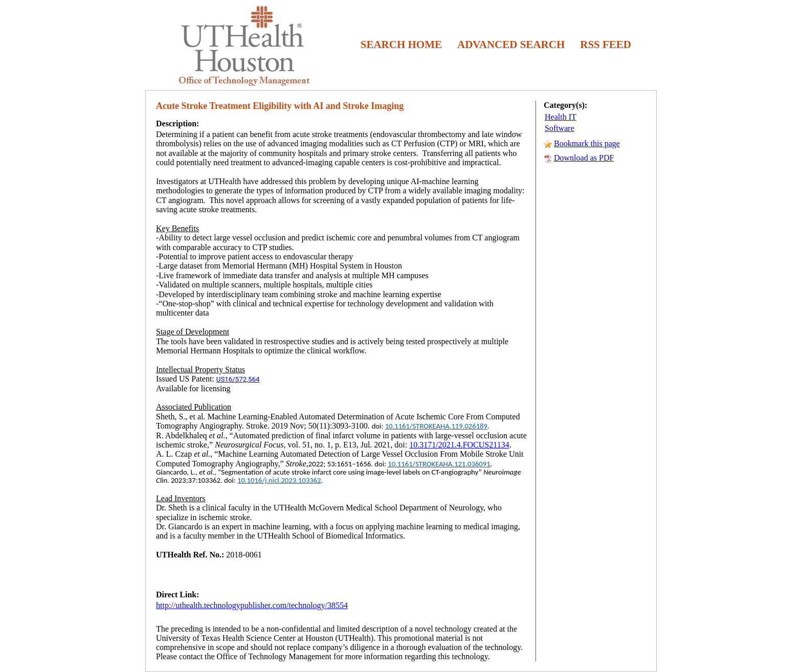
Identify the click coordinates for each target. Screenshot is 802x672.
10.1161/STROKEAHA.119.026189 (436, 426)
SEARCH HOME (401, 44)
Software (560, 128)
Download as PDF (584, 158)
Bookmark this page (587, 143)
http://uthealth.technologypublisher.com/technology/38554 (252, 605)
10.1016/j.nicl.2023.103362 (279, 480)
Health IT (561, 117)
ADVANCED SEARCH (511, 44)
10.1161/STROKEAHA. (421, 464)
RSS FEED (606, 44)
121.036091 (472, 464)
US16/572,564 (238, 379)
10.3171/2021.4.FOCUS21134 (459, 445)
